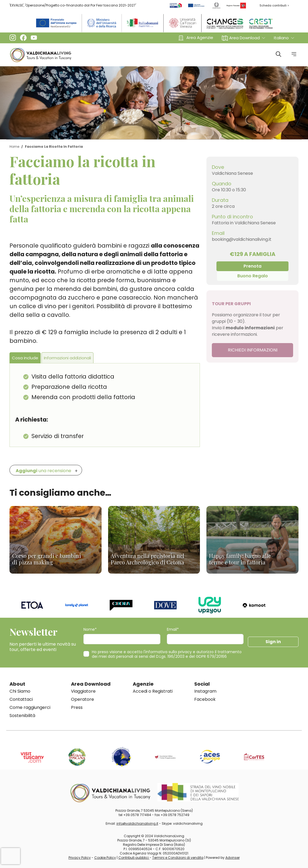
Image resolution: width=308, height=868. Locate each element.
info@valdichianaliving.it (137, 823)
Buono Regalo (253, 276)
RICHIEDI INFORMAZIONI (253, 350)
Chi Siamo (20, 691)
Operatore (82, 699)
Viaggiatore (83, 691)
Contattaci (21, 699)
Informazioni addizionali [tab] (67, 358)
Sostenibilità (22, 716)
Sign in (273, 642)
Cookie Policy (105, 858)
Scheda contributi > (274, 5)
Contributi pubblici (134, 858)
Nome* (90, 629)
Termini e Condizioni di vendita (178, 858)
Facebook (205, 699)
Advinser (233, 858)
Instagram (205, 691)
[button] (244, 38)
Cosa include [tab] (25, 358)
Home (14, 147)
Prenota (252, 266)
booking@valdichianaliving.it (242, 239)
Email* (173, 629)
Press (77, 707)
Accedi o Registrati (153, 691)
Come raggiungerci (30, 707)
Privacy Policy (80, 858)
